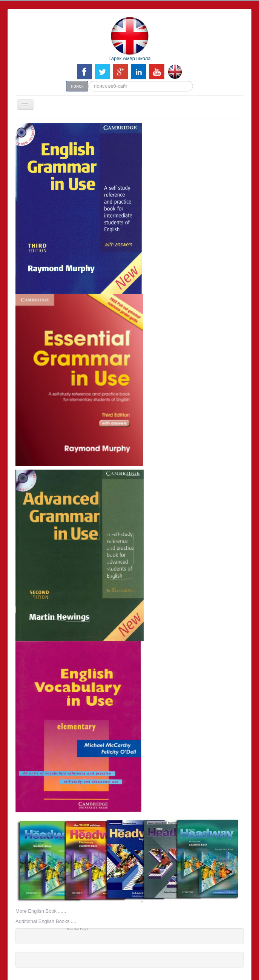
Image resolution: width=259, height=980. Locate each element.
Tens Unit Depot (77, 929)
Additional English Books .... (46, 921)
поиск (77, 86)
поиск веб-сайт (88, 81)
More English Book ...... (41, 911)
